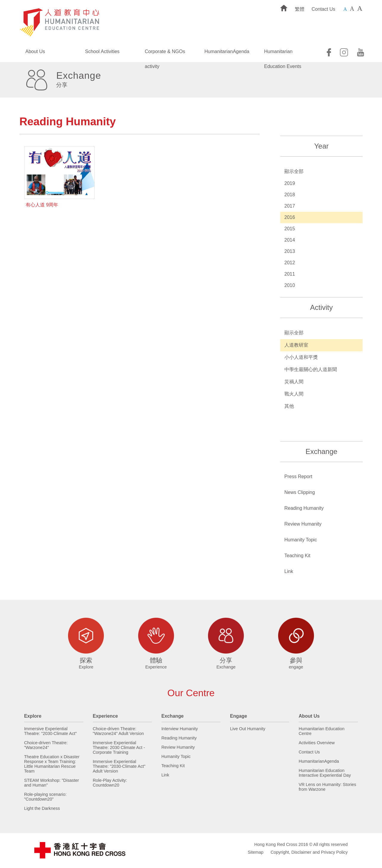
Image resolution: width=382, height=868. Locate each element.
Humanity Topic (301, 540)
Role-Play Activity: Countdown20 (110, 783)
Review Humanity (303, 524)
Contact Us (323, 9)
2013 (290, 251)
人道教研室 (296, 345)
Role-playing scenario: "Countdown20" (45, 797)
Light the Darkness (42, 808)
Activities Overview (317, 743)
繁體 (300, 9)
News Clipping (300, 492)
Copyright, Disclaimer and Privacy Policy (309, 852)
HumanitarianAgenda (227, 51)
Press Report (298, 477)
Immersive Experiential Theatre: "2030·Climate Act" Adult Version (119, 766)
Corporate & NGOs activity (165, 54)
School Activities (102, 51)
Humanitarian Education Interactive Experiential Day (325, 773)
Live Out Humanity (248, 729)
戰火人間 (294, 394)
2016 (290, 217)
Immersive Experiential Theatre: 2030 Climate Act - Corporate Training (119, 747)
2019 (290, 183)
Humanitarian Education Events (283, 54)
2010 (290, 285)
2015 (290, 229)
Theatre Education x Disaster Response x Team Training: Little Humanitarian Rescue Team (52, 764)
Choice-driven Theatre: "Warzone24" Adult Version (118, 731)
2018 (290, 195)
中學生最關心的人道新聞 (311, 369)
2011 (290, 274)
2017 (290, 206)
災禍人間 (294, 382)
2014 (290, 240)
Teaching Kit (297, 556)
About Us (35, 51)
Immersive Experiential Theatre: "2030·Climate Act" (51, 731)
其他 (289, 406)
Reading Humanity (304, 508)
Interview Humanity (180, 729)
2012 (290, 263)
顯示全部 (294, 171)
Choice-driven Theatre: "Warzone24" (46, 745)
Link (289, 571)
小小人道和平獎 (301, 357)
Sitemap (256, 852)
